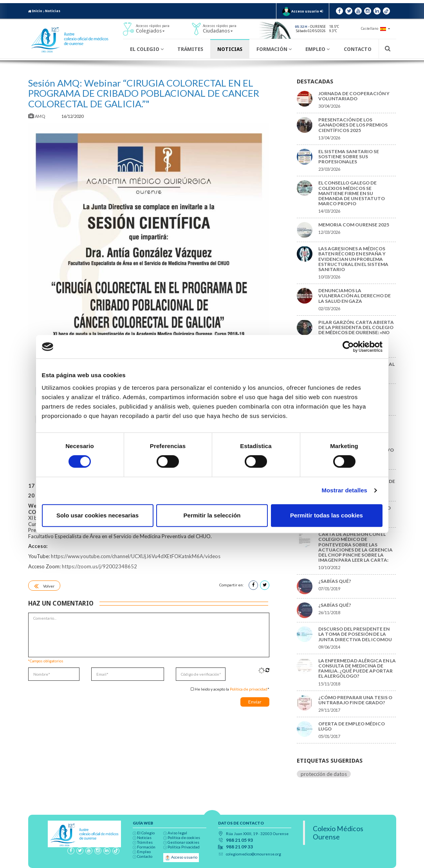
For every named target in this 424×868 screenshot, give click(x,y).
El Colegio (147, 49)
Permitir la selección (212, 515)
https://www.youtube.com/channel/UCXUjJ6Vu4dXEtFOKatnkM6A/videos (136, 556)
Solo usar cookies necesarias (97, 515)
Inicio (35, 11)
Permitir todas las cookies (327, 515)
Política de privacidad (249, 689)
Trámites (190, 49)
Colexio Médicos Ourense (338, 833)
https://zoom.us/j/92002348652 (99, 566)
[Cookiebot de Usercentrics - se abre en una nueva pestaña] (348, 347)
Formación (274, 49)
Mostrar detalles (344, 490)
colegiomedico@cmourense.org (253, 854)
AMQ (37, 116)
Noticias (53, 11)
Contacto (358, 49)
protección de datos (324, 774)
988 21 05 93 (239, 840)
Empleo (318, 49)
